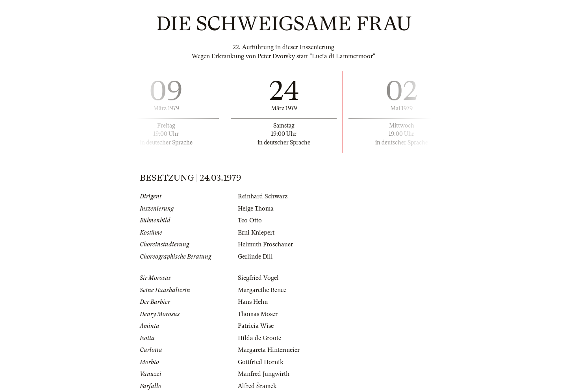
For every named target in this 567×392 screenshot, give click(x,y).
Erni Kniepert (256, 233)
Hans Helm (253, 302)
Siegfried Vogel (258, 278)
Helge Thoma (256, 209)
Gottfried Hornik (261, 362)
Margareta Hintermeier (269, 350)
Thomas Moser (258, 314)
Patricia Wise (256, 326)
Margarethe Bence (262, 290)
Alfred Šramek (257, 386)
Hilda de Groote (259, 338)
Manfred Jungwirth (264, 374)
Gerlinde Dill (255, 257)
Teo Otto (250, 220)
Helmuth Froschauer (265, 244)
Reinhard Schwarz (263, 196)
